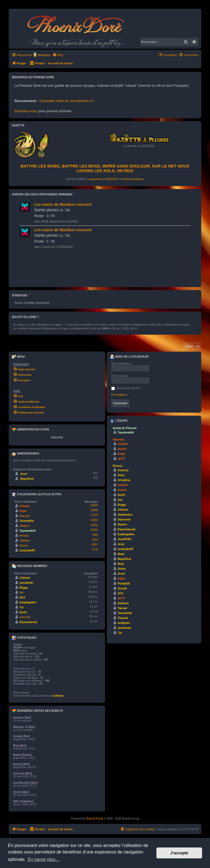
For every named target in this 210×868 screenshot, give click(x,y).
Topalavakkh (28, 531)
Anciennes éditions (132, 179)
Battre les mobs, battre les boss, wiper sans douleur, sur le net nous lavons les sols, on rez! (105, 168)
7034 (95, 540)
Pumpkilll (124, 584)
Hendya (24, 536)
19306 (94, 510)
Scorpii (122, 588)
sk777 (121, 459)
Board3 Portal (94, 819)
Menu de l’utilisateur (129, 357)
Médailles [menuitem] (44, 55)
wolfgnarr (124, 623)
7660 (95, 535)
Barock (24, 546)
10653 (94, 530)
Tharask (123, 618)
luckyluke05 (27, 550)
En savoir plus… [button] (44, 859)
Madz (121, 554)
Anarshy (123, 470)
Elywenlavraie (28, 622)
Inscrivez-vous (26, 111)
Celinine (25, 578)
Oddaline (25, 541)
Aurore (122, 449)
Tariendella (27, 521)
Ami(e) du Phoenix (125, 428)
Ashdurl (25, 506)
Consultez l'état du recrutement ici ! (67, 101)
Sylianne (123, 603)
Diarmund (124, 520)
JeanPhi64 (124, 539)
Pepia (23, 511)
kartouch (25, 516)
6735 (95, 550)
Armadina (124, 480)
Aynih (23, 612)
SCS (22, 598)
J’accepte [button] (179, 853)
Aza (120, 500)
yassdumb (26, 583)
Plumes (118, 466)
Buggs (24, 588)
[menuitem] (58, 55)
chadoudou (125, 515)
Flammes (119, 440)
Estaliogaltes (28, 602)
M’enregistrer (119, 395)
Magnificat (27, 479)
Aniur (121, 475)
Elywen (122, 524)
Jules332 (25, 617)
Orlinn (122, 569)
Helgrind (24, 526)
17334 (94, 515)
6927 (95, 545)
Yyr (22, 607)
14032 (94, 525)
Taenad (122, 608)
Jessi (24, 474)
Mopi (121, 564)
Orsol (121, 574)
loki (21, 593)
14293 (94, 520)
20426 (94, 505)
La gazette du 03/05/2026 (103, 179)
